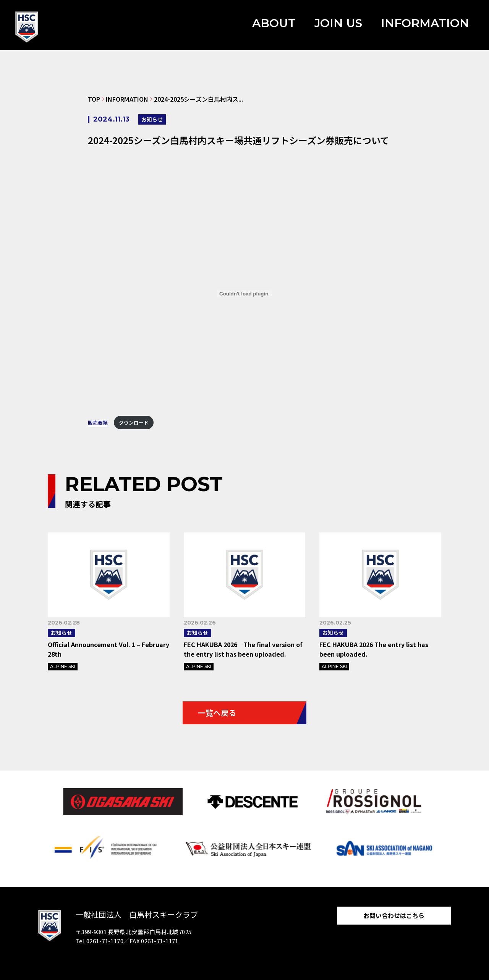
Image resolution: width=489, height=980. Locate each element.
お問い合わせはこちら (394, 915)
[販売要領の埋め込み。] (244, 294)
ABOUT (274, 23)
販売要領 (98, 423)
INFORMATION (425, 23)
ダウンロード (134, 423)
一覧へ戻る (217, 713)
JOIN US (338, 23)
